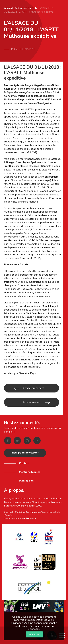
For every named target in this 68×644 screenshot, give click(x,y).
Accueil (8, 8)
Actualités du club (26, 8)
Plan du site (26, 481)
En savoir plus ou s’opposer (41, 628)
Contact (24, 463)
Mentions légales (30, 472)
